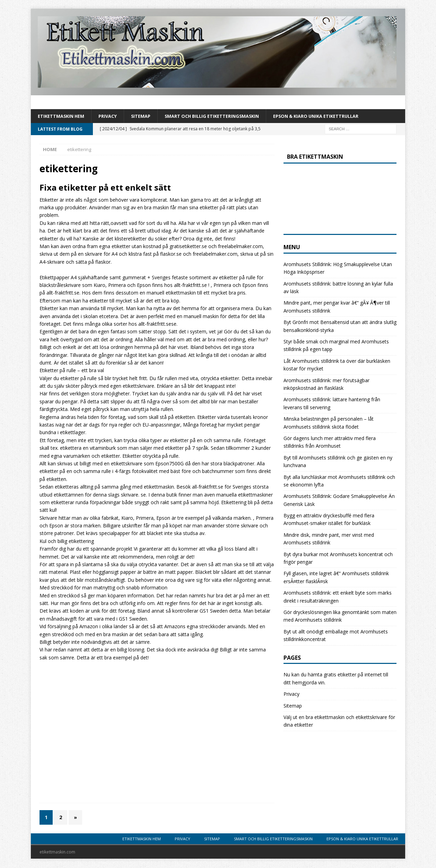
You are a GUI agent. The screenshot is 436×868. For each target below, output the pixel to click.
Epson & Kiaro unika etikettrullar (339, 116)
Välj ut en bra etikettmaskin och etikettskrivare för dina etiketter (339, 722)
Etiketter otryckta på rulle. (151, 457)
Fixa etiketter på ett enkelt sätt (105, 188)
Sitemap (149, 116)
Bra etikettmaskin (315, 157)
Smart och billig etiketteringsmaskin (225, 116)
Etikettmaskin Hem (64, 116)
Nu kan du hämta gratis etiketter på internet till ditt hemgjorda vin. (336, 679)
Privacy (114, 116)
